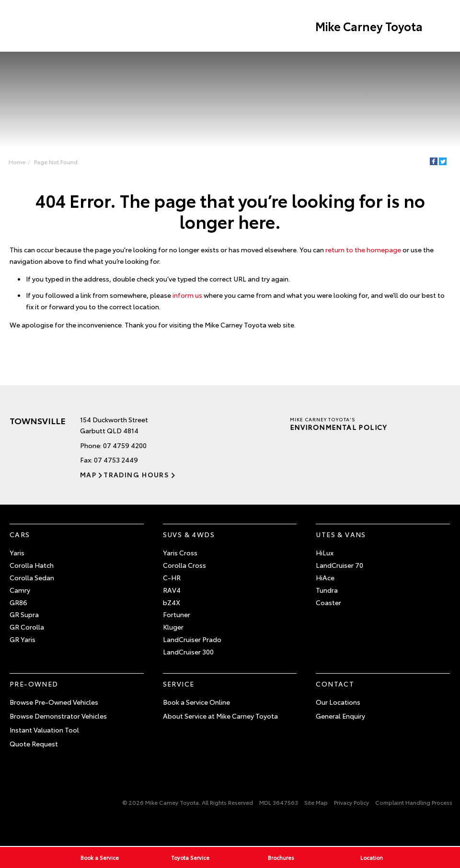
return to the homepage (363, 249)
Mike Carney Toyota (369, 26)
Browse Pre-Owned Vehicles (54, 702)
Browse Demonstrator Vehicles (58, 716)
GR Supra (24, 614)
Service (179, 684)
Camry (20, 590)
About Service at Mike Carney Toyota (220, 716)
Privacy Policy (351, 802)
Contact (335, 684)
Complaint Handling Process (414, 802)
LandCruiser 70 (339, 565)
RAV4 (172, 590)
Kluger (173, 627)
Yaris (17, 552)
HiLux (325, 552)
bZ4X (172, 602)
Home (17, 162)
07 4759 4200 (125, 445)
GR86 (18, 602)
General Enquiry (340, 716)
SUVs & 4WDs (189, 534)
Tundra (327, 590)
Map (88, 474)
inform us (187, 295)
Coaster (328, 602)
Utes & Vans (341, 534)
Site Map (316, 802)
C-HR (172, 577)
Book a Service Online (196, 702)
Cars (20, 534)
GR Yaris (23, 639)
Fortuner (177, 614)
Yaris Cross (180, 552)
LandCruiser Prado (192, 639)
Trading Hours (136, 474)
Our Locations (338, 702)
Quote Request (34, 744)
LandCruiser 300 (188, 652)
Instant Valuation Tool (44, 730)
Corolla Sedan (32, 577)
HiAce (325, 577)
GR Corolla (27, 627)
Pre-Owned (34, 684)
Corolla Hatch (32, 565)
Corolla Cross (184, 565)
